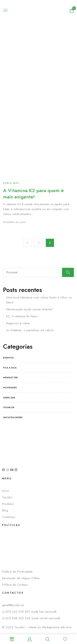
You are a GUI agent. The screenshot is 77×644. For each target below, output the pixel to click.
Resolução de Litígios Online (21, 578)
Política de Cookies (15, 585)
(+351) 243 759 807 (17, 612)
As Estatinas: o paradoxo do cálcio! (30, 330)
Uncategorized (13, 417)
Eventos (8, 358)
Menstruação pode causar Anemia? (30, 309)
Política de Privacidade (17, 572)
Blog (5, 510)
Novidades (10, 387)
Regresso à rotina (18, 323)
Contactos (9, 517)
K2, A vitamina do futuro (22, 316)
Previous (27, 243)
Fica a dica (10, 368)
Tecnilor (9, 407)
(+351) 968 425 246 (17, 618)
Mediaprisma (51, 627)
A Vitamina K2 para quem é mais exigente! (33, 194)
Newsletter (10, 377)
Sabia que (11, 183)
